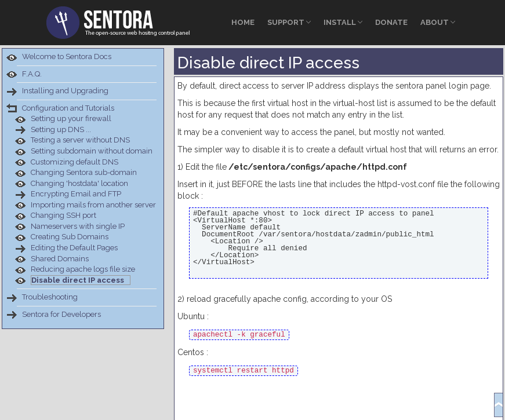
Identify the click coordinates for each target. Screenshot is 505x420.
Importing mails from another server (93, 205)
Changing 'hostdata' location (79, 183)
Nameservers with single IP (78, 226)
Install (343, 22)
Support (289, 22)
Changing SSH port (63, 215)
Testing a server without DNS (80, 140)
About (438, 22)
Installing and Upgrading (65, 91)
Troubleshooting (50, 297)
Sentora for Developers (61, 314)
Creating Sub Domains (70, 237)
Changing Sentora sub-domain (84, 172)
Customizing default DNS (75, 162)
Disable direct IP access (78, 280)
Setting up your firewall (71, 118)
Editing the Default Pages (74, 248)
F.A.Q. (32, 74)
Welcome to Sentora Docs (67, 56)
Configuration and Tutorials (68, 108)
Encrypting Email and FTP (76, 194)
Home (243, 22)
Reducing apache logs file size (83, 269)
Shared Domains (60, 259)
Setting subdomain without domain (92, 151)
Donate (391, 22)
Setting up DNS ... (61, 129)
